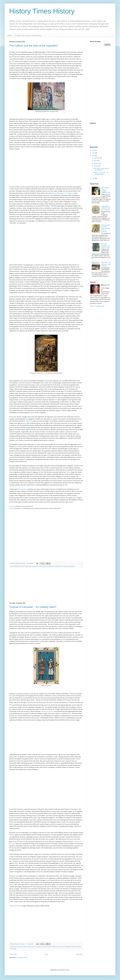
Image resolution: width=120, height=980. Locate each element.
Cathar (68, 472)
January (96, 166)
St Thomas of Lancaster (70, 947)
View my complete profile (97, 306)
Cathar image (12, 506)
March (96, 161)
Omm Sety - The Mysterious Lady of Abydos (106, 264)
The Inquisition (71, 566)
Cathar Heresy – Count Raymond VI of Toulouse (106, 208)
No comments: (30, 563)
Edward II (26, 947)
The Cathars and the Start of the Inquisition (33, 46)
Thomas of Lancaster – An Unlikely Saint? (33, 607)
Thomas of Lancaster (48, 711)
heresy (30, 566)
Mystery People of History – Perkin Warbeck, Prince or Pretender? (106, 228)
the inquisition (28, 421)
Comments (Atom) (22, 958)
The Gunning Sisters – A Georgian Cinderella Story (106, 190)
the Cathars (64, 566)
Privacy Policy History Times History (28, 35)
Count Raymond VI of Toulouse (63, 193)
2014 (94, 150)
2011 (94, 178)
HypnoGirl (106, 285)
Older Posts (79, 954)
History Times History (42, 11)
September (97, 158)
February (96, 163)
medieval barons (47, 947)
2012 (94, 156)
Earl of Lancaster (18, 947)
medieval (41, 566)
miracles (62, 947)
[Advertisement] (46, 585)
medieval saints (55, 947)
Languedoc (35, 566)
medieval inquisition (49, 566)
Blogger (67, 970)
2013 (94, 153)
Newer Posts (13, 954)
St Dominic (12, 508)
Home (10, 35)
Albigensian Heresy (19, 566)
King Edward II (33, 947)
